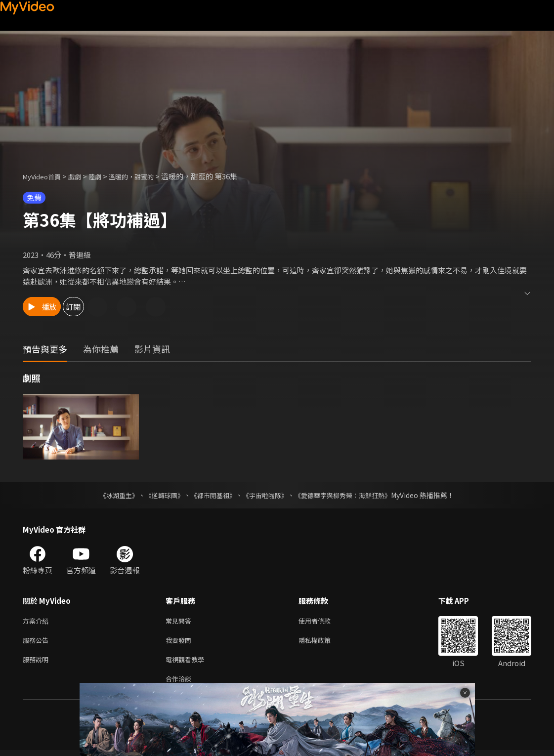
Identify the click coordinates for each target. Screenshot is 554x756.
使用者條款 (323, 621)
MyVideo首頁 (45, 176)
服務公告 (38, 642)
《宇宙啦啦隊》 (266, 495)
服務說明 (38, 663)
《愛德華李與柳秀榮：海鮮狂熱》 (349, 495)
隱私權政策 (323, 642)
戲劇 (83, 176)
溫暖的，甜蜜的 (146, 176)
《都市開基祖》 (211, 495)
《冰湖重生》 (111, 495)
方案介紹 (38, 621)
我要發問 (180, 642)
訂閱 (107, 307)
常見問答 (180, 621)
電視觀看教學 (188, 663)
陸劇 (105, 176)
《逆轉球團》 (159, 495)
